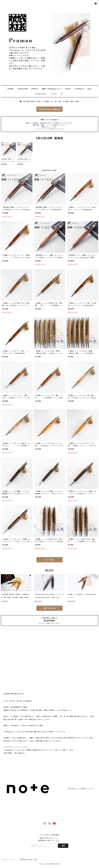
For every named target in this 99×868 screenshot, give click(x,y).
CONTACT (79, 89)
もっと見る (49, 560)
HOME (11, 89)
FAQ (89, 89)
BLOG (68, 89)
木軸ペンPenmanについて (52, 89)
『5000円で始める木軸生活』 (49, 109)
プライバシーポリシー (10, 860)
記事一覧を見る (49, 608)
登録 (63, 846)
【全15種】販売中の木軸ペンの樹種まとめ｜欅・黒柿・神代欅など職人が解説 (49, 102)
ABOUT (35, 89)
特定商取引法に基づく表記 (29, 860)
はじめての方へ (41, 94)
